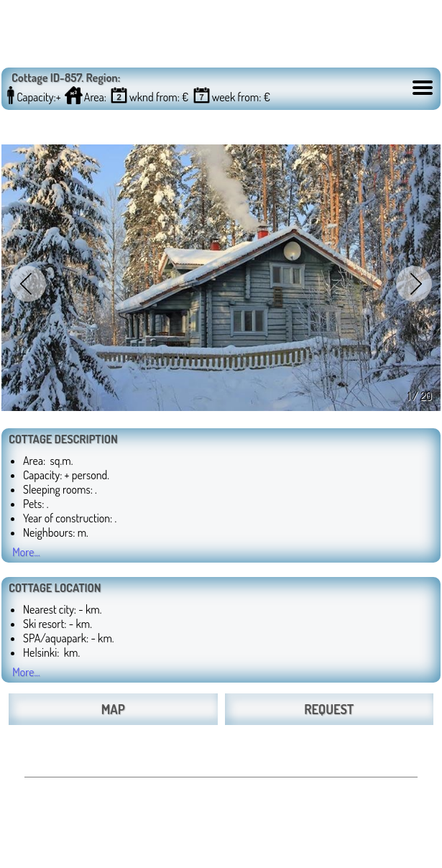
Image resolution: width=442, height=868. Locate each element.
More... (26, 552)
